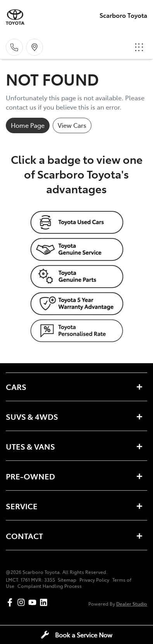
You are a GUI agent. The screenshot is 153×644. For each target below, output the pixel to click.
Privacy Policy (94, 580)
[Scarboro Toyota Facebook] (11, 602)
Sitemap (67, 580)
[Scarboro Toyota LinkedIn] (45, 602)
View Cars (72, 125)
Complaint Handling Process (50, 586)
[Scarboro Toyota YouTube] (34, 602)
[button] (139, 47)
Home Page (28, 125)
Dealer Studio (132, 604)
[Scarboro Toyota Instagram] (23, 602)
